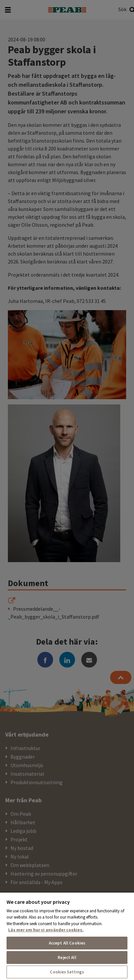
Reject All (67, 957)
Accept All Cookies (67, 943)
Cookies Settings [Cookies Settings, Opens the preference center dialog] (67, 972)
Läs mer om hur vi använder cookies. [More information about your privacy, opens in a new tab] (46, 930)
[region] (67, 936)
